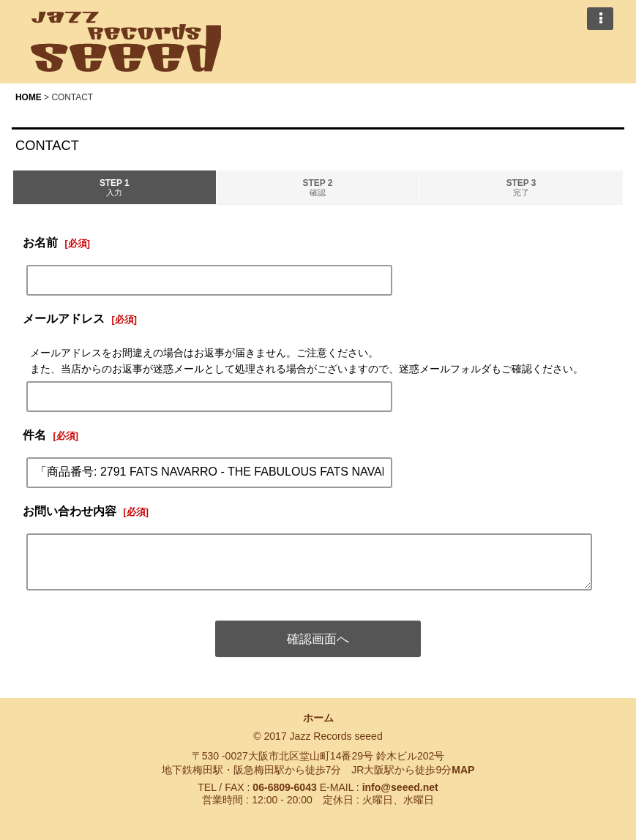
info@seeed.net (400, 787)
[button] (600, 19)
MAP (463, 770)
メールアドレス (64, 318)
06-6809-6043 (284, 787)
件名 (34, 435)
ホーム (318, 718)
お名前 (40, 242)
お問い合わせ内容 (70, 511)
